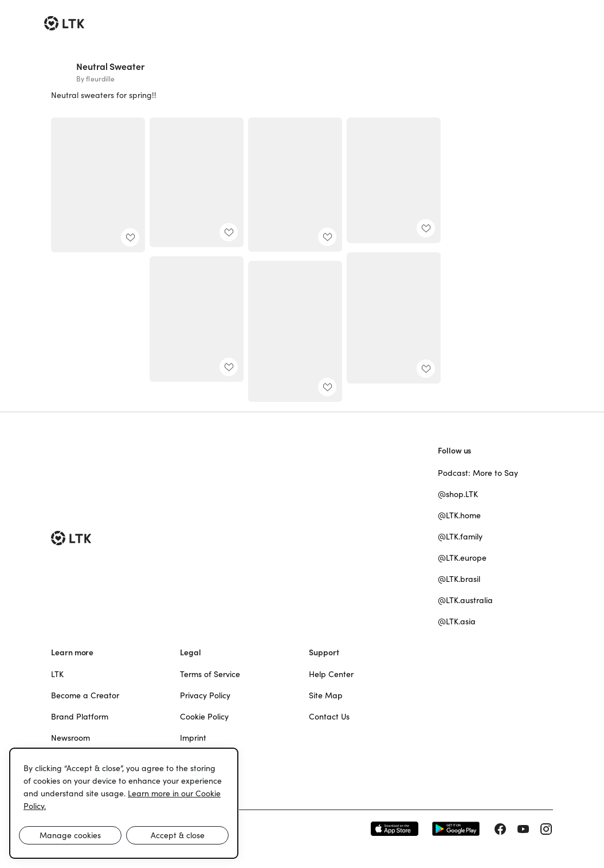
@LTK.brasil (459, 579)
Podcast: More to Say (478, 473)
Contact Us (329, 717)
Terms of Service (210, 674)
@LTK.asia (457, 621)
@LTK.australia (465, 600)
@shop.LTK (458, 494)
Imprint (193, 738)
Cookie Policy (204, 717)
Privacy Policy (205, 695)
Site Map (326, 695)
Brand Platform (80, 717)
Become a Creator (85, 695)
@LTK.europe (462, 558)
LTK (57, 674)
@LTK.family (460, 537)
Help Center (331, 674)
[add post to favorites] (130, 237)
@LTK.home (459, 515)
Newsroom (70, 738)
